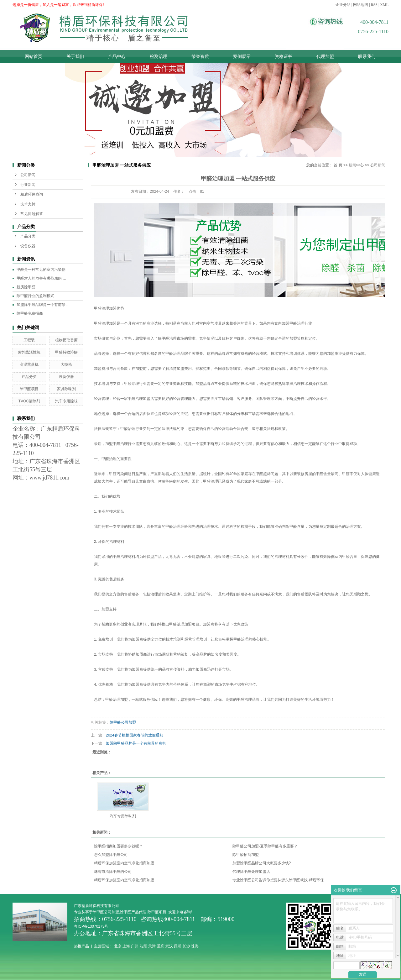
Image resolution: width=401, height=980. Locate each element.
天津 (152, 946)
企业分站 (343, 5)
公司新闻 (28, 175)
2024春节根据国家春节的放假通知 (135, 735)
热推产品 (81, 946)
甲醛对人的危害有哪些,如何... (41, 278)
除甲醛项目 (29, 389)
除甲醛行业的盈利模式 (35, 296)
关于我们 (75, 57)
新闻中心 (356, 165)
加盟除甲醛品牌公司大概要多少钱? (262, 863)
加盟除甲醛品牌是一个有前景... (43, 305)
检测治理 (159, 57)
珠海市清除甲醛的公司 (113, 872)
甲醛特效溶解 (66, 352)
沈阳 (143, 946)
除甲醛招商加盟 (246, 855)
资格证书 (284, 57)
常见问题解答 (32, 214)
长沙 (186, 946)
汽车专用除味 (66, 401)
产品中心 (117, 57)
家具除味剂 (66, 389)
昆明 (178, 946)
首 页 (338, 165)
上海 (126, 946)
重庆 (161, 946)
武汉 (169, 946)
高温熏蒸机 (29, 364)
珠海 (195, 946)
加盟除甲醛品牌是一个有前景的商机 (136, 743)
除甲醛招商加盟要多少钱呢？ (118, 846)
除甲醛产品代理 (133, 912)
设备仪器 (28, 246)
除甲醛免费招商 (30, 313)
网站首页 (34, 57)
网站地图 (361, 5)
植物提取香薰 (66, 340)
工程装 (29, 340)
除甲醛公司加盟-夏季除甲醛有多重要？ (265, 846)
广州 (135, 946)
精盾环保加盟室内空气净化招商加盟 (124, 863)
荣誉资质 (200, 57)
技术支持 (28, 204)
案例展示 (242, 57)
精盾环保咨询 (32, 194)
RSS (374, 5)
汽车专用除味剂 (123, 816)
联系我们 (367, 57)
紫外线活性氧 (29, 352)
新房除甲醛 (26, 287)
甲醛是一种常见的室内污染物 (41, 270)
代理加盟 (325, 57)
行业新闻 (28, 185)
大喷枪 (66, 364)
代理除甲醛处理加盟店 (251, 872)
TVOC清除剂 (29, 401)
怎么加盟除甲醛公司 (111, 855)
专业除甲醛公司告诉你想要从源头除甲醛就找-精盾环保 (278, 880)
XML (384, 5)
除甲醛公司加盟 (123, 722)
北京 (118, 946)
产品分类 (28, 236)
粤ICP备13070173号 (92, 926)
